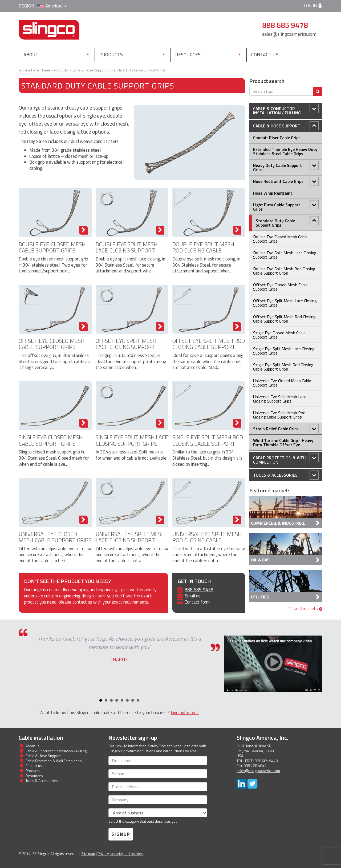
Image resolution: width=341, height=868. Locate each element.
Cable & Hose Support (286, 126)
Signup (121, 834)
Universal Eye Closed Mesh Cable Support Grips (55, 537)
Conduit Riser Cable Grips (277, 138)
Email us (192, 596)
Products (123, 54)
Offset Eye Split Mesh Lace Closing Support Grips (126, 347)
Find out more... (185, 713)
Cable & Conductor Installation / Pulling (286, 110)
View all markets (306, 608)
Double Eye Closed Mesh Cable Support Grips (52, 247)
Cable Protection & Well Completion (286, 459)
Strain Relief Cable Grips (286, 429)
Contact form (197, 602)
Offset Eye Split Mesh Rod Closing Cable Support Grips (209, 347)
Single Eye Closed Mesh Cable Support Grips (51, 440)
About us (33, 746)
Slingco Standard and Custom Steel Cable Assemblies (49, 30)
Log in (313, 6)
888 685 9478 (199, 590)
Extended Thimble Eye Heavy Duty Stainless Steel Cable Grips (285, 151)
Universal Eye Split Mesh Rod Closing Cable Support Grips (207, 540)
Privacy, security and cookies (120, 853)
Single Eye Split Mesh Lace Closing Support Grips (132, 440)
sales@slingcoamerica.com (289, 34)
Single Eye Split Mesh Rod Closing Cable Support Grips (208, 443)
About (31, 55)
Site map (88, 853)
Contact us (265, 55)
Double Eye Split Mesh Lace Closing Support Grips (127, 250)
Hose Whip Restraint (273, 193)
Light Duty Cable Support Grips (286, 206)
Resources (188, 55)
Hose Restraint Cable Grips (286, 181)
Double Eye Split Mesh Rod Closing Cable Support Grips (203, 250)
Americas (52, 6)
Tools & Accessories (286, 475)
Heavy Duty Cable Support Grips (286, 167)
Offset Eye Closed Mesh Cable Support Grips (52, 344)
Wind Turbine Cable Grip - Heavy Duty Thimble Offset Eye (283, 443)
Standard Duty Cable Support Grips (287, 222)
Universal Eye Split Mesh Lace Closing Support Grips (130, 540)
